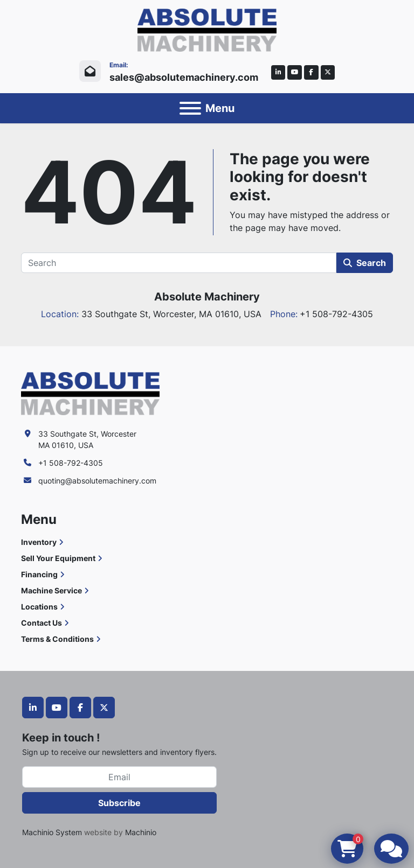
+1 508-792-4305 (71, 463)
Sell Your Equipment (58, 558)
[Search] (179, 263)
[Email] (119, 777)
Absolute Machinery (207, 297)
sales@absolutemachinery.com (184, 77)
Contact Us (42, 623)
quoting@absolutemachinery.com (97, 481)
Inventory (39, 542)
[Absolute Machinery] (90, 393)
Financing (39, 574)
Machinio (141, 832)
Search (365, 263)
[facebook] (311, 72)
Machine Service (51, 590)
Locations (39, 607)
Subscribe (119, 803)
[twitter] (328, 72)
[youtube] (295, 72)
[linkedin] (278, 72)
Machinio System (52, 832)
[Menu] (190, 108)
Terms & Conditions (57, 639)
